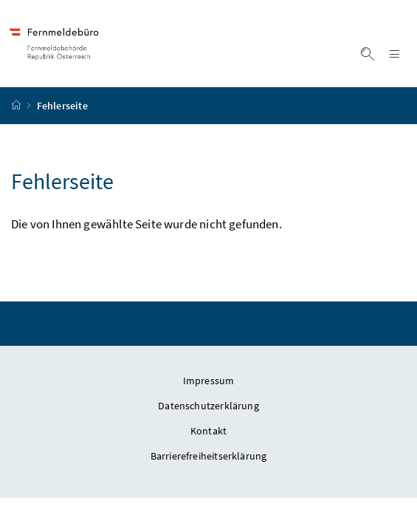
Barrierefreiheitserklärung (209, 456)
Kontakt (208, 431)
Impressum (209, 381)
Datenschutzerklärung (208, 406)
